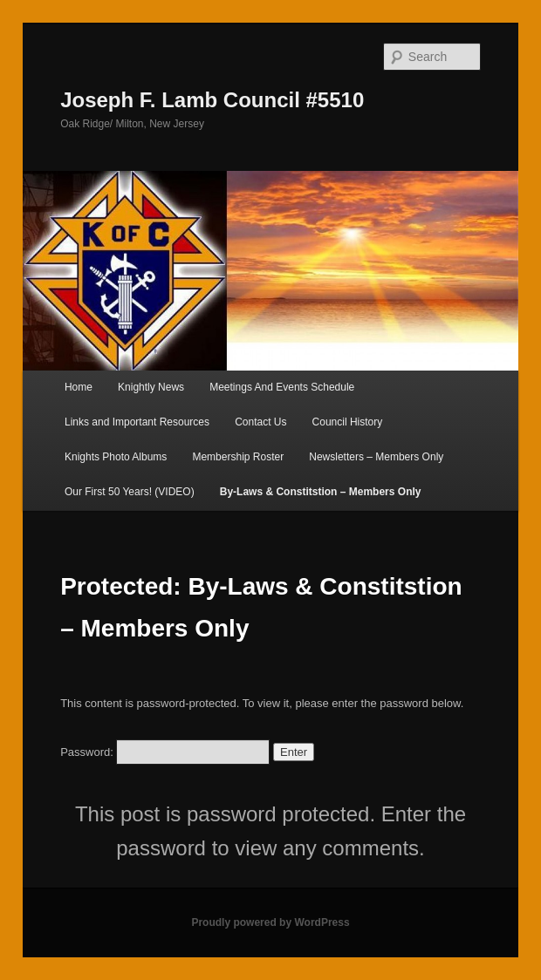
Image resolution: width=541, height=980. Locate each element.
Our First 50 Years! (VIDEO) (130, 492)
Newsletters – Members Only (376, 457)
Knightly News (151, 387)
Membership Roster (238, 457)
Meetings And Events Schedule (282, 387)
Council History (348, 422)
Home (79, 387)
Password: (165, 752)
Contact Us (260, 422)
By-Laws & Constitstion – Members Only (321, 492)
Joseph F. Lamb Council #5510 (212, 100)
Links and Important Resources (137, 422)
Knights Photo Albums (116, 457)
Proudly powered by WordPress (270, 922)
